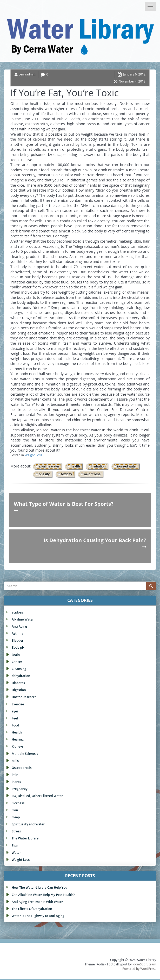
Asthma (18, 633)
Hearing (18, 739)
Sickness (18, 803)
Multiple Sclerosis (25, 754)
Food (15, 725)
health (75, 466)
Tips (15, 845)
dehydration (21, 676)
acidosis (18, 612)
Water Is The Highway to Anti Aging (38, 916)
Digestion (19, 690)
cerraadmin (27, 74)
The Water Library (25, 838)
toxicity (67, 474)
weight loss (92, 474)
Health (17, 732)
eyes (15, 711)
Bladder (18, 640)
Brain (16, 655)
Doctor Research (24, 697)
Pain (15, 775)
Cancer (17, 662)
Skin (15, 810)
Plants (16, 782)
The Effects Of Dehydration (32, 909)
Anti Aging (19, 626)
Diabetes (18, 683)
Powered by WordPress (139, 969)
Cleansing (19, 669)
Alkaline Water (23, 619)
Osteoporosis (22, 768)
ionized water (127, 466)
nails (15, 761)
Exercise (18, 704)
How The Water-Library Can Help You (39, 887)
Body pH (18, 647)
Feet (15, 718)
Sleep (16, 817)
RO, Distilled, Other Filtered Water (37, 796)
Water (16, 853)
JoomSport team (144, 964)
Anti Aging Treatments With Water (37, 902)
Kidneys (18, 746)
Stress (16, 831)
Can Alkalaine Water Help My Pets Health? (43, 895)
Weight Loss (33, 455)
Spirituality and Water (28, 824)
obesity (44, 474)
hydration (99, 466)
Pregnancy (20, 789)
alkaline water (49, 466)
